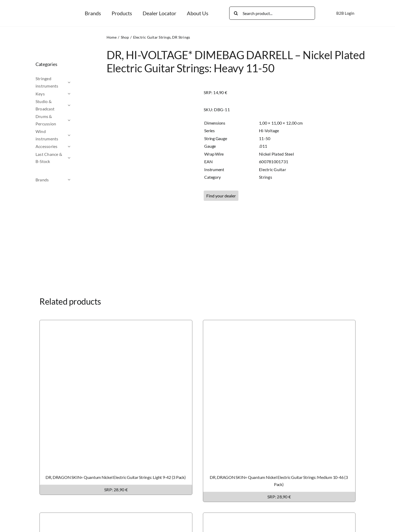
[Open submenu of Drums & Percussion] (78, 120)
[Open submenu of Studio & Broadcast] (78, 105)
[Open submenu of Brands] (78, 180)
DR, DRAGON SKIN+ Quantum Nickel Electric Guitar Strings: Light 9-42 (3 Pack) (116, 477)
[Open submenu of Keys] (78, 94)
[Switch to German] (368, 13)
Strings (266, 177)
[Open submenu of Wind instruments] (78, 135)
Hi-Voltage (269, 131)
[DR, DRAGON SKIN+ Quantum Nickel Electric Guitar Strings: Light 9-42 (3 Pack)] (116, 324)
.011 (263, 146)
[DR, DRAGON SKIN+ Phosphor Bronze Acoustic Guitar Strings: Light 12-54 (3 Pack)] (279, 516)
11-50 (265, 138)
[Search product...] (272, 13)
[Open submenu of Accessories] (78, 146)
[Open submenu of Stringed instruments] (78, 82)
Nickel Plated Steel (276, 154)
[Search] (236, 13)
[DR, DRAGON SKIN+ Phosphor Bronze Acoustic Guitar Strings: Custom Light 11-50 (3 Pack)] (116, 516)
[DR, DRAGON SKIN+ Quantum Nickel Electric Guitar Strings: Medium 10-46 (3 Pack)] (279, 324)
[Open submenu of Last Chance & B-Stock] (78, 158)
